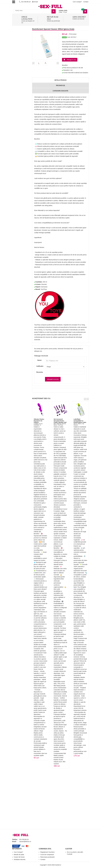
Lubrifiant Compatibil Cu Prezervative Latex (80, 421)
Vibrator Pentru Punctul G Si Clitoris (39, 421)
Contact (86, 2)
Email (35, 2)
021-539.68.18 (25, 2)
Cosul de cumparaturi (47, 855)
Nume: (40, 360)
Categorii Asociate (60, 91)
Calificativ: (39, 366)
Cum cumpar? (77, 2)
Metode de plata (19, 855)
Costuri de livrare (19, 857)
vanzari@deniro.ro (25, 842)
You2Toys (44, 289)
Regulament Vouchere (47, 852)
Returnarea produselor (47, 857)
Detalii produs (60, 80)
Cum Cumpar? (18, 852)
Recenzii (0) (60, 85)
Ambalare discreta (20, 859)
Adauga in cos (71, 60)
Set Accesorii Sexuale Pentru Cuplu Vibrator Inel (60, 421)
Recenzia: (39, 372)
